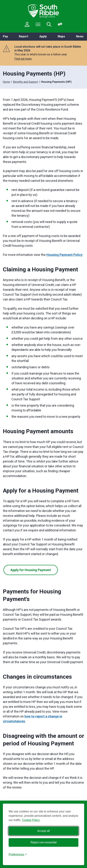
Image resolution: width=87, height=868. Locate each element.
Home (6, 82)
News (80, 36)
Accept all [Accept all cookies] (43, 831)
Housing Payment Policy (64, 255)
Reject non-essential (44, 842)
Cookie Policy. (31, 820)
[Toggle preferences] (18, 855)
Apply (43, 36)
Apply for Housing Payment (31, 570)
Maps (61, 36)
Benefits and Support (26, 82)
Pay (5, 36)
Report (24, 36)
